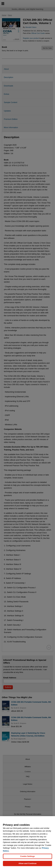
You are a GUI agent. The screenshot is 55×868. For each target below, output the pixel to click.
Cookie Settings (27, 857)
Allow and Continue (27, 864)
